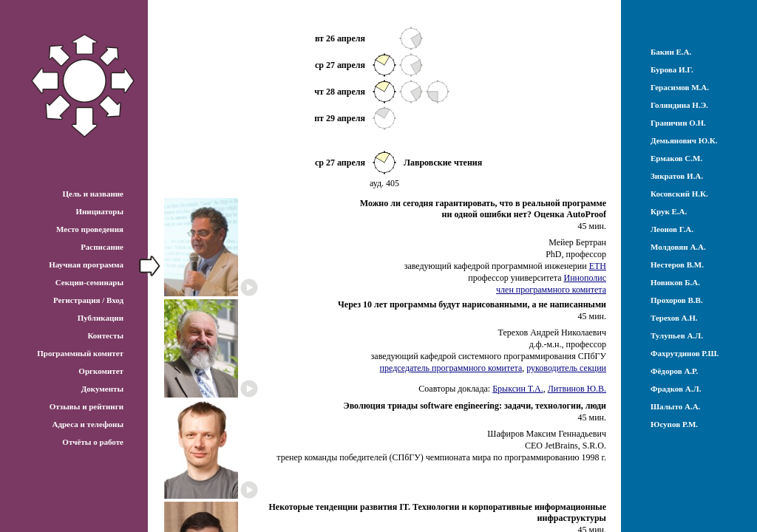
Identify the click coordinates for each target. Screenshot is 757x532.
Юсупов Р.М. (674, 424)
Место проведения (90, 229)
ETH (598, 266)
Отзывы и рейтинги (86, 406)
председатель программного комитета (451, 368)
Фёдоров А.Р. (674, 371)
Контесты (105, 335)
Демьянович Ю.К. (684, 140)
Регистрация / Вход (88, 300)
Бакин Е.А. (671, 52)
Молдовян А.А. (678, 247)
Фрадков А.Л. (676, 389)
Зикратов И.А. (677, 176)
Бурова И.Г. (672, 69)
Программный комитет (80, 353)
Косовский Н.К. (679, 194)
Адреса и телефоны (88, 424)
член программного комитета (551, 290)
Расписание (102, 247)
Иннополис (585, 278)
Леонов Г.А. (672, 229)
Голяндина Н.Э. (679, 105)
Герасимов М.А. (680, 87)
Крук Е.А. (669, 211)
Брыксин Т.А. (517, 389)
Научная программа (86, 265)
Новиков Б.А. (675, 282)
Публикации (101, 318)
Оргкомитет (101, 371)
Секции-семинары (89, 282)
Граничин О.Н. (678, 123)
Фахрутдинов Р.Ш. (685, 353)
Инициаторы (99, 211)
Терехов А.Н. (674, 318)
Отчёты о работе (93, 442)
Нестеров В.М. (677, 265)
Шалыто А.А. (675, 406)
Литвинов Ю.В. (577, 389)
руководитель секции (566, 368)
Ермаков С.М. (676, 158)
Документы (102, 389)
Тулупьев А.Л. (677, 335)
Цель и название (93, 194)
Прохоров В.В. (677, 300)
